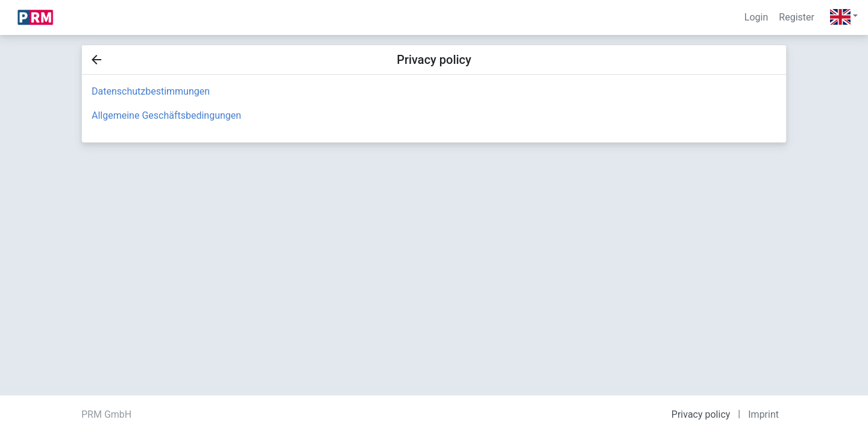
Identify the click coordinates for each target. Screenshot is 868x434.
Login (756, 17)
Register (797, 17)
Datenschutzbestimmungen (151, 91)
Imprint (763, 414)
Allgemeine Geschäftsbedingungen (166, 115)
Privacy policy (701, 414)
